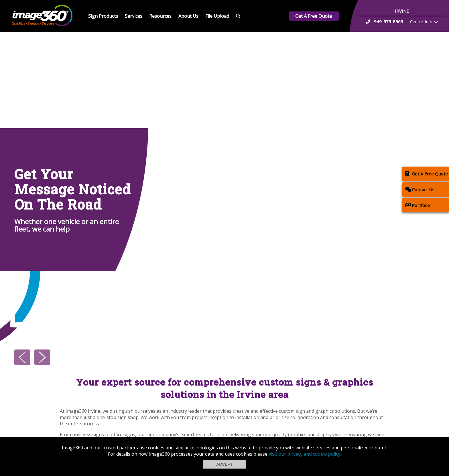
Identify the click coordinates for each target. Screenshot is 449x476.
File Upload (217, 16)
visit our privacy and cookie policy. (305, 454)
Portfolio (418, 205)
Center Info (421, 21)
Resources (160, 16)
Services (134, 16)
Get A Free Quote (314, 16)
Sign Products (103, 16)
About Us (188, 16)
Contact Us (420, 189)
